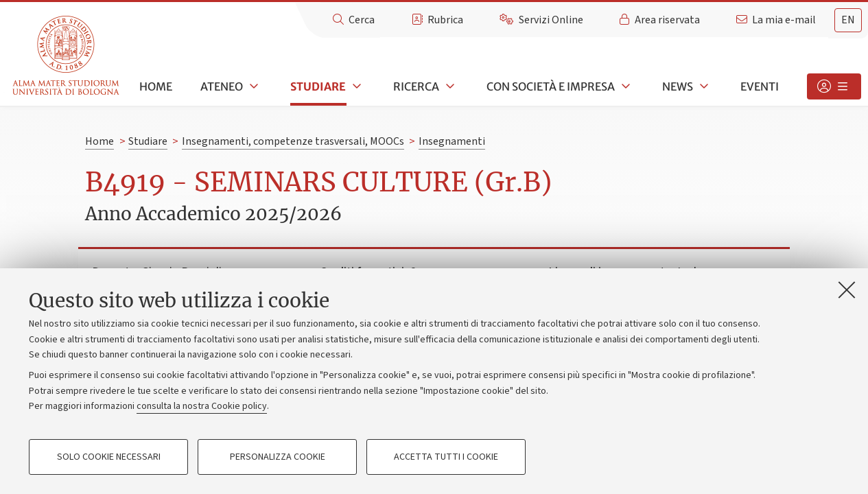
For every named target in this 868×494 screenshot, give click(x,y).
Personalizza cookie (278, 457)
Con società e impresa (551, 86)
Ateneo (222, 86)
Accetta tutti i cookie (446, 457)
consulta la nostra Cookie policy (202, 406)
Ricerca (416, 86)
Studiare (318, 86)
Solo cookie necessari (109, 457)
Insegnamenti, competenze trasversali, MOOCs (293, 141)
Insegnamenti (452, 141)
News (678, 86)
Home (156, 86)
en (848, 20)
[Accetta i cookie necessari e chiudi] (847, 290)
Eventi (760, 86)
